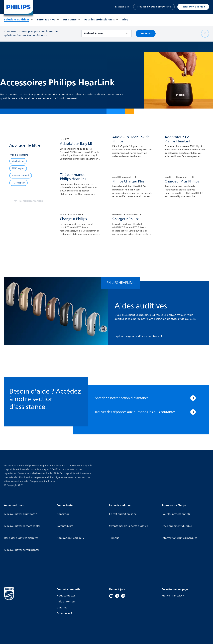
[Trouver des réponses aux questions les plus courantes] (193, 413)
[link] (18, 8)
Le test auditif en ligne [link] (124, 512)
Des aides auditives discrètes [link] (22, 524)
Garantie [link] (62, 584)
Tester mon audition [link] (193, 7)
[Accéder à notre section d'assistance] (193, 399)
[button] (17, 20)
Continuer (146, 33)
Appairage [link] (63, 512)
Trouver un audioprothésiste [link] (154, 7)
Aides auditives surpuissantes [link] (22, 530)
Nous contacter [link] (66, 572)
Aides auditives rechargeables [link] (23, 518)
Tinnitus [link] (114, 524)
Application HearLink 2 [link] (71, 524)
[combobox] (104, 33)
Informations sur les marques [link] (180, 524)
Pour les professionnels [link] (176, 512)
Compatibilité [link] (65, 518)
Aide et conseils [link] (66, 578)
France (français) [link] (174, 572)
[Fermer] (205, 34)
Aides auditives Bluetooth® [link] (21, 512)
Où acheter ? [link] (65, 590)
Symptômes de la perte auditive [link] (129, 518)
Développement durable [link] (177, 518)
